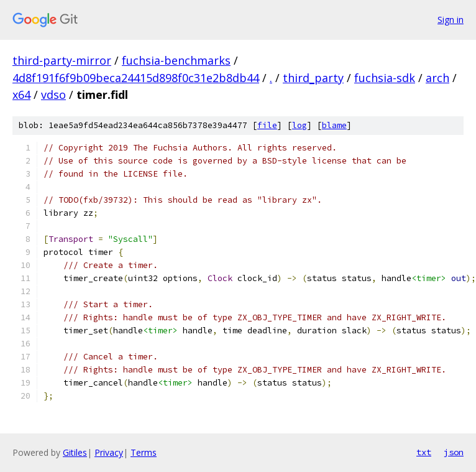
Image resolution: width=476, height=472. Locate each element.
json (454, 452)
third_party (313, 78)
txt (424, 452)
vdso (53, 95)
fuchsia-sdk (385, 78)
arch (437, 78)
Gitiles (75, 452)
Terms (144, 452)
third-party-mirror (62, 60)
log (300, 125)
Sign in (451, 20)
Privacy (109, 452)
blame (334, 125)
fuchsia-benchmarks (176, 60)
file (267, 125)
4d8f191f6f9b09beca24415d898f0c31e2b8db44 (136, 78)
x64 (21, 95)
